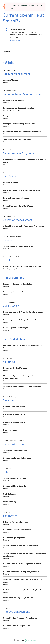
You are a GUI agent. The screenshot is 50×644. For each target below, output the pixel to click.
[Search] (25, 54)
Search (7, 51)
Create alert (15, 40)
